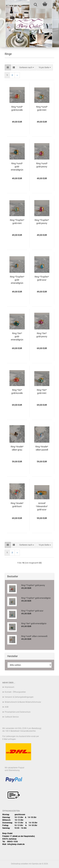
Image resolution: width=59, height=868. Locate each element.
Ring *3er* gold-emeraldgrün (17, 336)
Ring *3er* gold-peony (42, 335)
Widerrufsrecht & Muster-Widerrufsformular (23, 702)
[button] (8, 68)
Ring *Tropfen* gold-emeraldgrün (17, 280)
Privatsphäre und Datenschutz (18, 712)
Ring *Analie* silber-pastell (42, 448)
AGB (7, 707)
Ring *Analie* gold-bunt (17, 505)
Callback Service (12, 717)
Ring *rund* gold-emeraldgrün (17, 167)
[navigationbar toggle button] (54, 5)
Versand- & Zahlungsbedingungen (19, 697)
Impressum (10, 687)
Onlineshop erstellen (20, 864)
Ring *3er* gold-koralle (17, 392)
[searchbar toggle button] (35, 5)
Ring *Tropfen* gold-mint (17, 222)
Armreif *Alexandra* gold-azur (42, 506)
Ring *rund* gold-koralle (17, 108)
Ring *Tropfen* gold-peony (42, 222)
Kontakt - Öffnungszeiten (15, 692)
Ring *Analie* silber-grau (17, 448)
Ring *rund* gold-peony (42, 165)
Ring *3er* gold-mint (42, 392)
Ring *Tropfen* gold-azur (42, 278)
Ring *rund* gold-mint (42, 108)
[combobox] (27, 68)
